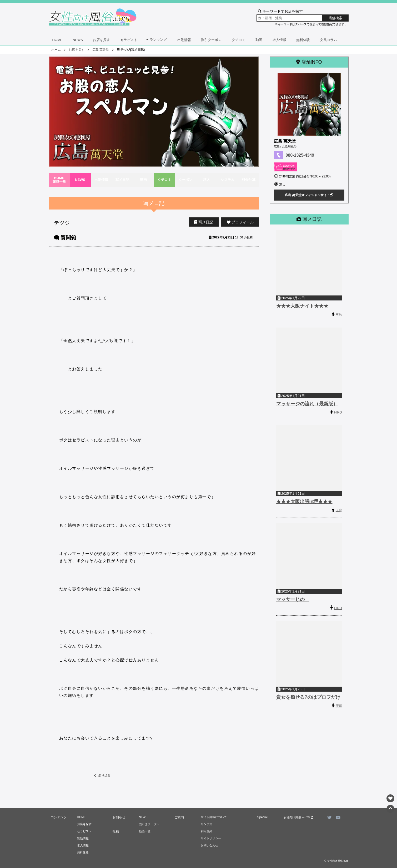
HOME (57, 40)
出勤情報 (184, 40)
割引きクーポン (149, 824)
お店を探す (101, 40)
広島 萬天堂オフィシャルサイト (309, 195)
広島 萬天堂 (101, 50)
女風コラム (328, 40)
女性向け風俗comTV (299, 817)
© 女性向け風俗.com (336, 861)
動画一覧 (145, 831)
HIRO (338, 412)
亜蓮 (339, 706)
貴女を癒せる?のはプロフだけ (308, 697)
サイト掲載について (214, 817)
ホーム (56, 50)
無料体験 (303, 40)
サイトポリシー (211, 838)
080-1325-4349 (300, 155)
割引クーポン (211, 40)
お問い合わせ (209, 845)
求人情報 (279, 40)
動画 (259, 40)
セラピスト (129, 40)
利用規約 (207, 831)
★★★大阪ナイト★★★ (302, 306)
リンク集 (207, 824)
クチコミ (239, 40)
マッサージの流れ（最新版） (307, 404)
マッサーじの (293, 599)
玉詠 (339, 315)
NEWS (78, 40)
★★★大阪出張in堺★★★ (304, 502)
